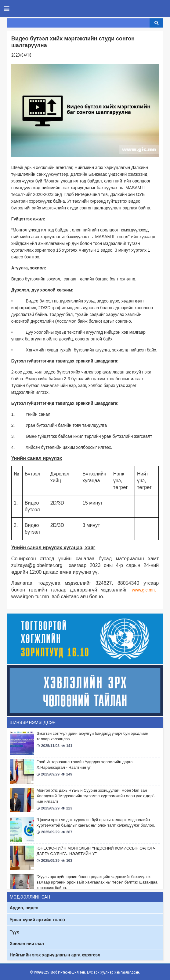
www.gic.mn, (144, 590)
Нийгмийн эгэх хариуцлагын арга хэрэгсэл (55, 955)
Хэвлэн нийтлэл (27, 944)
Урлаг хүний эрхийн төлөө (37, 920)
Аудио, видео (24, 908)
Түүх (14, 932)
